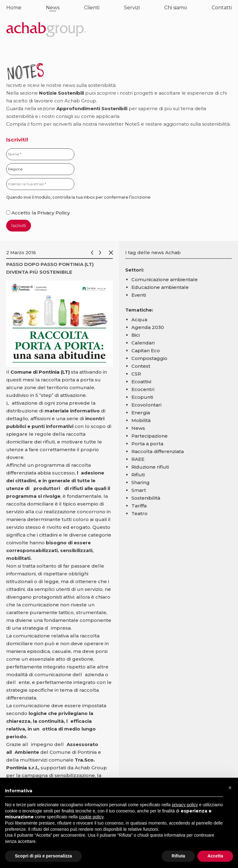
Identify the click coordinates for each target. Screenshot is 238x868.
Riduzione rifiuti (150, 467)
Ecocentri (143, 389)
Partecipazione (150, 436)
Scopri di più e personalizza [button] (43, 856)
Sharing (141, 482)
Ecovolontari (146, 405)
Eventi (139, 295)
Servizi (132, 8)
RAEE (138, 459)
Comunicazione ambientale (165, 279)
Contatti (222, 8)
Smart (139, 490)
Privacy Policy (53, 213)
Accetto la (22, 213)
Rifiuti (138, 475)
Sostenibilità (146, 498)
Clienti (92, 8)
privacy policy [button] (185, 805)
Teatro (139, 513)
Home (14, 8)
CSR (136, 374)
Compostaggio (149, 358)
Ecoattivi (141, 382)
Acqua (139, 319)
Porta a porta (147, 444)
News (53, 8)
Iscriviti (19, 226)
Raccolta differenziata (158, 451)
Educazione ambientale (160, 287)
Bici (136, 335)
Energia (141, 413)
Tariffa (139, 506)
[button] (230, 788)
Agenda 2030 (148, 327)
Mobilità (141, 420)
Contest (141, 366)
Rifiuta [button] (178, 856)
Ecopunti (142, 397)
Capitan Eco (146, 351)
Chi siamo (176, 8)
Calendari (143, 343)
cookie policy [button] (91, 817)
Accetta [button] (215, 856)
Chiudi (112, 253)
